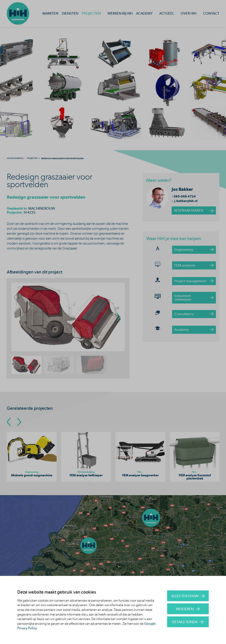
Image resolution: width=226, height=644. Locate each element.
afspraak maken (189, 210)
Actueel (167, 13)
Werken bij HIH (120, 13)
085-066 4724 (185, 196)
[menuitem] (15, 158)
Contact (211, 13)
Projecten (91, 13)
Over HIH (188, 13)
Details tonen (185, 622)
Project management (190, 281)
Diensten (70, 13)
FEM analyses (185, 265)
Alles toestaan (185, 596)
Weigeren (185, 609)
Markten (50, 13)
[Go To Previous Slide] (9, 422)
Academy (144, 13)
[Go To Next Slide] (19, 422)
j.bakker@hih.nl (186, 201)
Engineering (184, 250)
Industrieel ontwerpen (183, 298)
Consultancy (184, 314)
